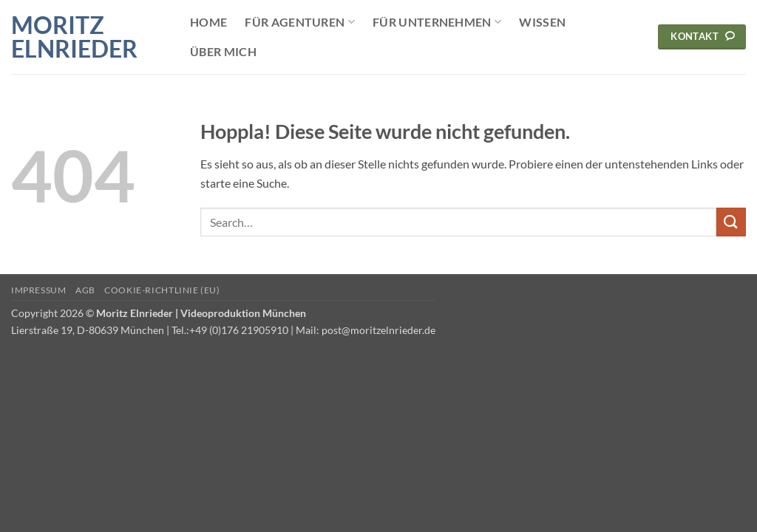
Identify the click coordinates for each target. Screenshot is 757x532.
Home (208, 22)
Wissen (542, 22)
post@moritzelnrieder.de (378, 330)
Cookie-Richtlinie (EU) (162, 290)
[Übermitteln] (731, 222)
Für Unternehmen (437, 22)
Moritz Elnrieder (74, 37)
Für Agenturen (300, 22)
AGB (85, 290)
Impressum (39, 290)
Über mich (223, 51)
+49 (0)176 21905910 (239, 330)
